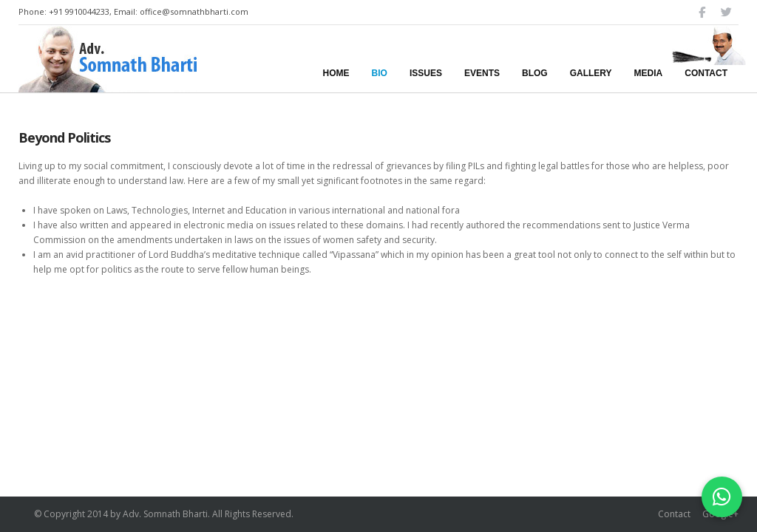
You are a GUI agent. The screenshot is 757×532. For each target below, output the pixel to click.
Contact (674, 514)
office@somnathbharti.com (194, 11)
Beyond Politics (64, 137)
